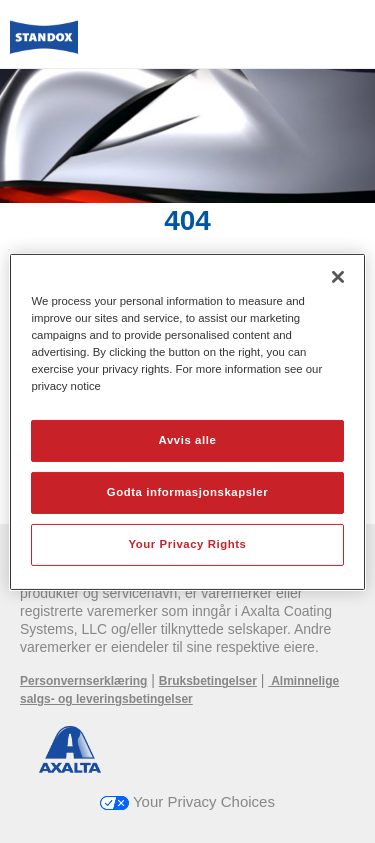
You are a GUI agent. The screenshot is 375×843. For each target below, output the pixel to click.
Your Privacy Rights (187, 544)
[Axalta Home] (44, 45)
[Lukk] (338, 276)
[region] (187, 421)
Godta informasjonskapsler (188, 492)
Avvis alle (188, 440)
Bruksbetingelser (208, 681)
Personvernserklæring (83, 681)
